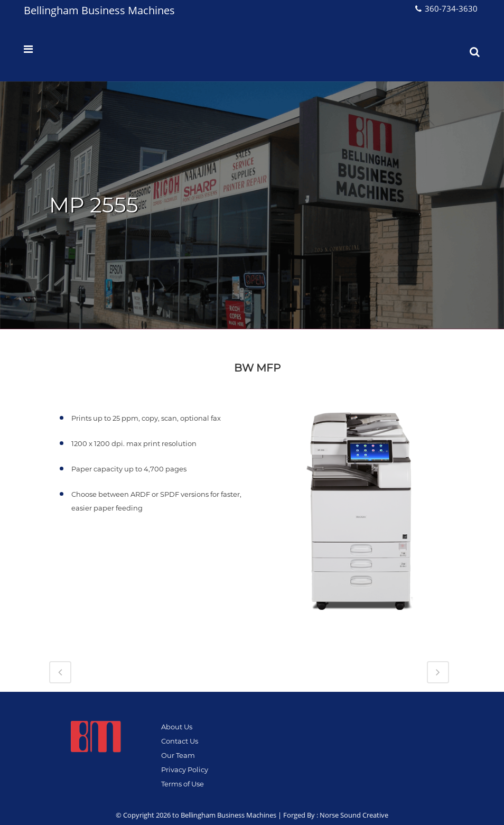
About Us (177, 727)
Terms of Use (183, 784)
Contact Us (180, 741)
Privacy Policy (185, 770)
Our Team (178, 755)
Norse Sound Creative (354, 815)
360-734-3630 (451, 8)
